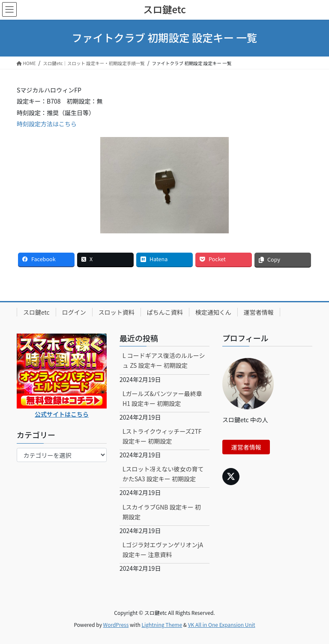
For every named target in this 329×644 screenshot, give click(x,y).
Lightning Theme (162, 625)
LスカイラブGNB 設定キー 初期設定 (162, 512)
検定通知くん (213, 312)
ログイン (74, 312)
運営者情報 (259, 312)
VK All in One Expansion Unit (222, 625)
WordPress (116, 625)
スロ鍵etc (36, 312)
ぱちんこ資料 (165, 312)
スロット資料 (117, 312)
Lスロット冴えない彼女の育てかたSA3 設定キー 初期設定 (163, 474)
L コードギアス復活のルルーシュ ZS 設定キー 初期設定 (164, 360)
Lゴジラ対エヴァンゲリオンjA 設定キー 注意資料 (163, 550)
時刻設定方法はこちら (47, 124)
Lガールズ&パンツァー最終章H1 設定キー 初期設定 (162, 398)
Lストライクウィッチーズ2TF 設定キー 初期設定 (162, 436)
